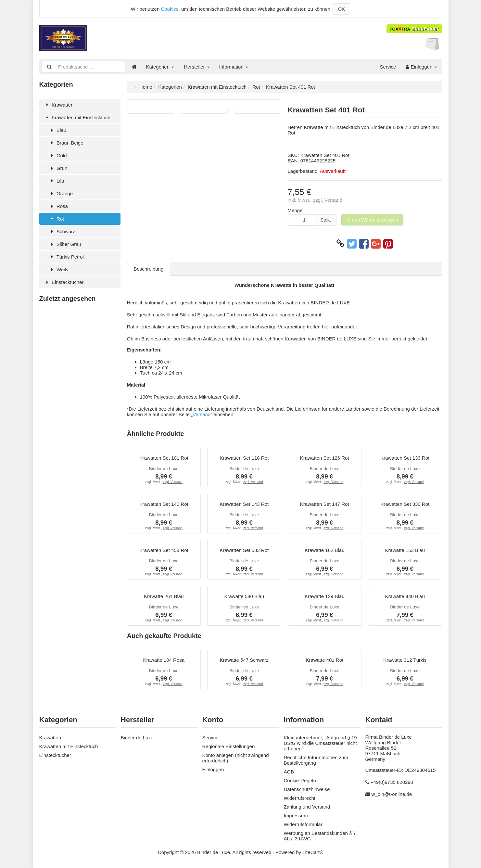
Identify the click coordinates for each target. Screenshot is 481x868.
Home (146, 87)
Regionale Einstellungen (229, 746)
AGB (289, 772)
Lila (57, 181)
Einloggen (421, 67)
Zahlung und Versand (307, 807)
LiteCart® (313, 852)
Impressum (296, 816)
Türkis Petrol (66, 257)
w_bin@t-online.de (392, 794)
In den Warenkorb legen (373, 220)
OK (341, 9)
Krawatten (59, 105)
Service (388, 67)
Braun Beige (66, 143)
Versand (202, 414)
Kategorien (160, 67)
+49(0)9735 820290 (392, 782)
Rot (57, 219)
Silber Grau (65, 244)
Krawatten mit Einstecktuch (77, 117)
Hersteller (196, 67)
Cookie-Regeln (300, 780)
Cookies (170, 9)
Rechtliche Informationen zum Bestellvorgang (316, 760)
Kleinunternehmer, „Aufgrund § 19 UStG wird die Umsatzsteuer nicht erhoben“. (320, 743)
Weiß (58, 269)
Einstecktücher (64, 282)
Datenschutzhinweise (307, 789)
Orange (61, 193)
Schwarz (62, 231)
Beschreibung (149, 269)
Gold (58, 155)
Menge (295, 210)
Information (234, 67)
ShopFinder (414, 29)
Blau (58, 130)
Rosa (58, 206)
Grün (58, 168)
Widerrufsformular (303, 824)
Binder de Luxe (137, 738)
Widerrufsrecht (300, 798)
